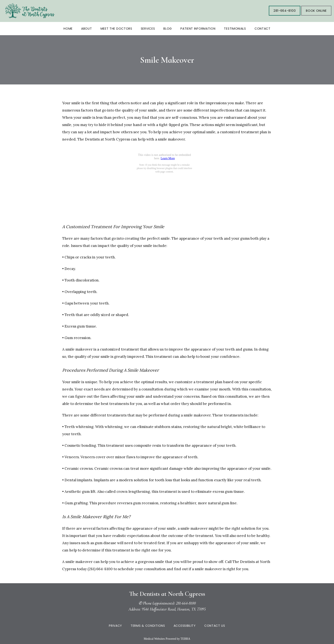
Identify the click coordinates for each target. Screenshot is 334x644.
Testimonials (235, 29)
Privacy (115, 626)
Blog (168, 29)
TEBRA (185, 639)
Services (148, 29)
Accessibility (185, 626)
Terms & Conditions (148, 626)
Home (68, 29)
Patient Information (198, 29)
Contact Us (215, 626)
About (87, 29)
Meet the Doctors (116, 29)
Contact (263, 29)
